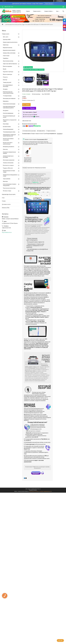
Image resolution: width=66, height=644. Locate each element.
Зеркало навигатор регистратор (10, 42)
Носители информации (8, 113)
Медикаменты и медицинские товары (10, 121)
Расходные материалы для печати (9, 117)
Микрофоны (6, 101)
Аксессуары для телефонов (9, 98)
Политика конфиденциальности (46, 491)
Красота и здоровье (8, 66)
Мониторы (5, 181)
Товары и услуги (37, 11)
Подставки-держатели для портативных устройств (9, 107)
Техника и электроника (8, 163)
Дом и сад (5, 149)
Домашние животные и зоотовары (8, 157)
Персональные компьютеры (9, 188)
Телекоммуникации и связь (9, 132)
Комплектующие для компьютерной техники (8, 92)
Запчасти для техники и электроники (8, 139)
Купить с (30, 108)
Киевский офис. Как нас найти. (9, 194)
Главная (28, 11)
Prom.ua (39, 489)
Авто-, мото (6, 37)
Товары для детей (7, 82)
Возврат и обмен (48, 11)
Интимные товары (7, 191)
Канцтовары (6, 124)
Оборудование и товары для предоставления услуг (9, 135)
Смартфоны (6, 58)
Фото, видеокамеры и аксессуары (8, 86)
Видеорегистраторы (8, 48)
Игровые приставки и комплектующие (8, 143)
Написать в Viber (6, 208)
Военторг (5, 80)
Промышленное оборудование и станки (10, 175)
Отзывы (4, 201)
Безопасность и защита (8, 165)
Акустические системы (8, 61)
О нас (3, 198)
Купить (28, 105)
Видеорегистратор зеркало (9, 50)
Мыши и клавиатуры (8, 74)
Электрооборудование (8, 129)
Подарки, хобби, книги (8, 168)
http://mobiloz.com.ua (7, 232)
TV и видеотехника (7, 96)
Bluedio (5, 69)
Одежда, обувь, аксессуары (9, 53)
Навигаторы (6, 45)
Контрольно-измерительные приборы (9, 153)
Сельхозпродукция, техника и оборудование (10, 185)
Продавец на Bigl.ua (33, 490)
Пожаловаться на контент (34, 491)
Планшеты (5, 77)
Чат (60, 640)
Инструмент (6, 111)
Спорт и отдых (6, 56)
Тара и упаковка (7, 179)
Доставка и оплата (6, 204)
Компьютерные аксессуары (9, 104)
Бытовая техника (7, 127)
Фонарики (5, 89)
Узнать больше (49, 4)
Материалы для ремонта (9, 147)
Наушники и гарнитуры (8, 72)
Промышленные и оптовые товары (9, 171)
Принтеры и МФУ (7, 40)
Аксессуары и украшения (9, 160)
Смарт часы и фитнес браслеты (10, 64)
